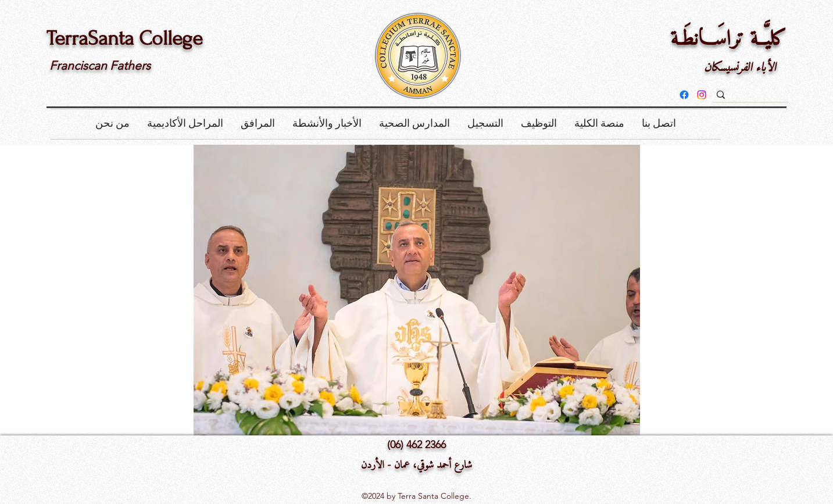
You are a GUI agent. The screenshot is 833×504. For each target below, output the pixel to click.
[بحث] (769, 98)
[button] (112, 124)
